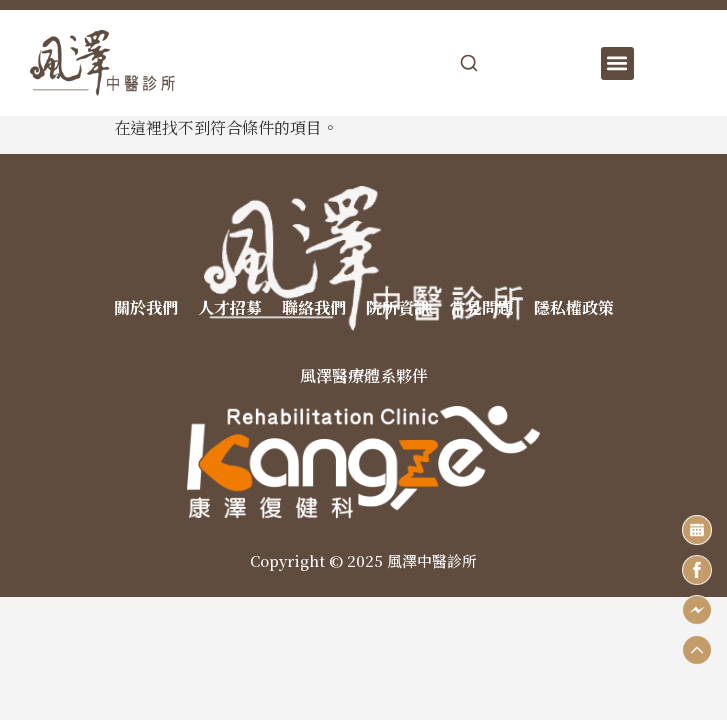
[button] (617, 63)
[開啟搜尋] (469, 63)
